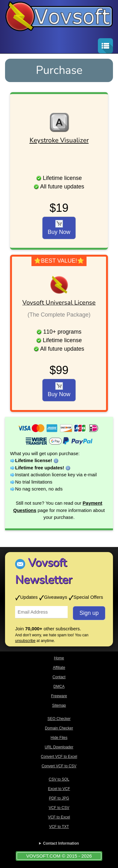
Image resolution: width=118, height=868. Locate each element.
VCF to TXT (59, 827)
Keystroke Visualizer (59, 140)
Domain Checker (59, 728)
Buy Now (59, 228)
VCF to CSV (59, 808)
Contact (59, 677)
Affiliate (59, 668)
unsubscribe (25, 641)
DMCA (59, 687)
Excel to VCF (59, 789)
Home (59, 658)
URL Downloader (59, 747)
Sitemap (59, 705)
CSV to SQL (59, 779)
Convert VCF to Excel (59, 757)
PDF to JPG (59, 798)
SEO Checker (59, 719)
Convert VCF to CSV (59, 766)
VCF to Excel (59, 817)
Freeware (59, 696)
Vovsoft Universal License (59, 303)
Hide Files (59, 738)
